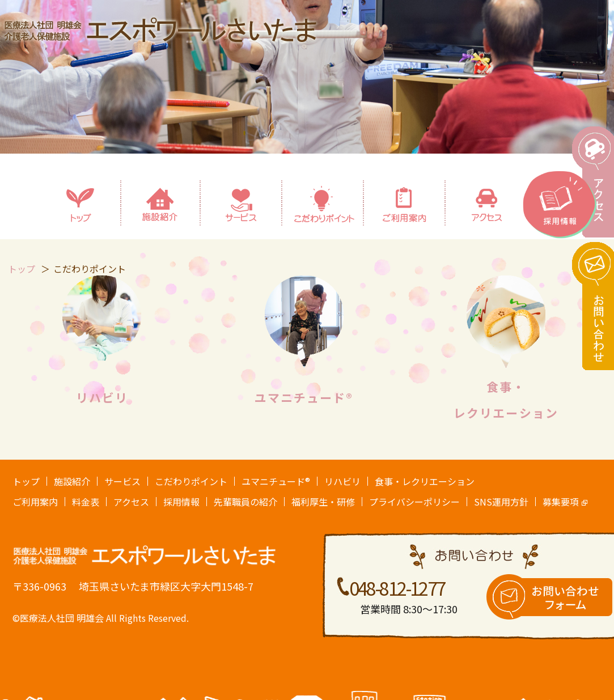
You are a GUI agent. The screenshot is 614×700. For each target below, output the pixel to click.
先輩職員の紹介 (245, 502)
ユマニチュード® (304, 397)
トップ (26, 481)
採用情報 (181, 502)
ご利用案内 (35, 502)
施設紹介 (72, 481)
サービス (122, 481)
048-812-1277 (397, 588)
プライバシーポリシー (414, 502)
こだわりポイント (191, 481)
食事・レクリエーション (425, 481)
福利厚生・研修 (323, 502)
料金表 (86, 502)
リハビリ (102, 397)
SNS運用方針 (501, 502)
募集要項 (561, 502)
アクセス (131, 502)
